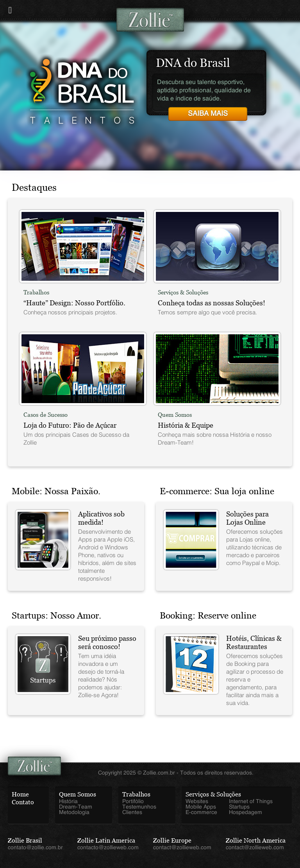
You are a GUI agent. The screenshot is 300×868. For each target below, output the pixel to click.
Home (20, 794)
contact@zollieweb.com (182, 848)
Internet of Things (251, 802)
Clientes (132, 812)
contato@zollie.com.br (35, 848)
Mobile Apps (201, 807)
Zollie (150, 20)
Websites (197, 802)
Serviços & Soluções (213, 794)
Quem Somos (78, 794)
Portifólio (133, 802)
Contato (23, 802)
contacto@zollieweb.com (108, 848)
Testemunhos (139, 807)
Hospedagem (246, 812)
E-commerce (201, 812)
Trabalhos (136, 794)
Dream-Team (76, 807)
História (68, 802)
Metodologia (74, 812)
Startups (239, 807)
